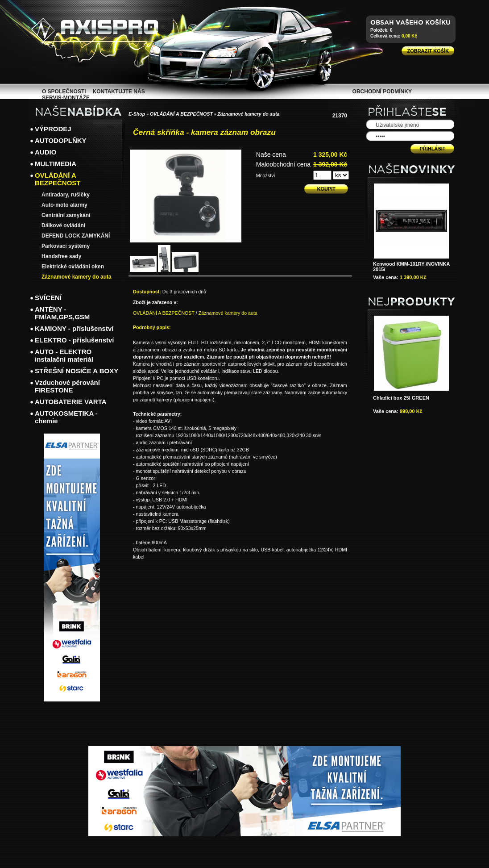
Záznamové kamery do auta (248, 114)
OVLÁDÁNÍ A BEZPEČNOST (181, 114)
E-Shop (137, 114)
